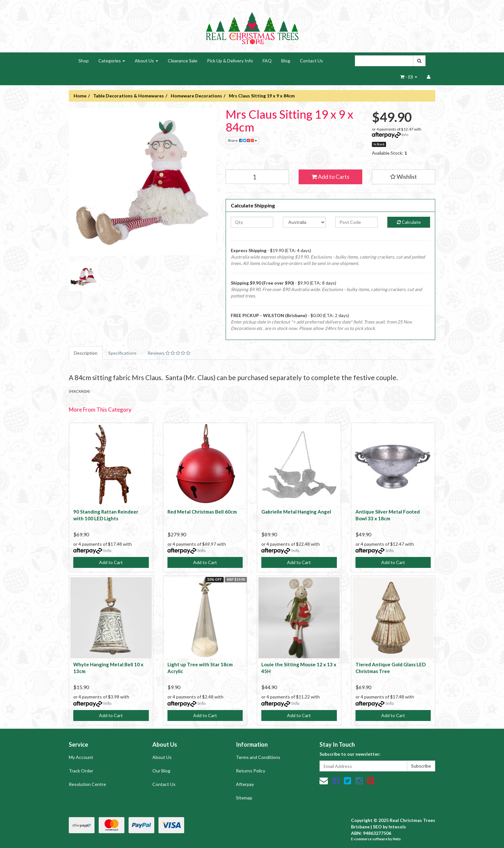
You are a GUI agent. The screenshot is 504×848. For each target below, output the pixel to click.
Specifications (122, 353)
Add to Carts (330, 177)
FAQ (267, 61)
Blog (286, 61)
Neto (397, 839)
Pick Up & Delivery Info (230, 61)
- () (409, 77)
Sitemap (244, 798)
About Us (146, 61)
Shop (84, 61)
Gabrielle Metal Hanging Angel (296, 512)
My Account (81, 757)
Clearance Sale (183, 61)
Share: (242, 140)
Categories (112, 61)
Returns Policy (251, 771)
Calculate (409, 222)
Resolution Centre (87, 784)
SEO (377, 827)
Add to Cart (111, 562)
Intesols (397, 827)
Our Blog (161, 771)
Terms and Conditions (258, 757)
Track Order (81, 771)
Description (86, 353)
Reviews (169, 353)
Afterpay (245, 784)
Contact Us (311, 61)
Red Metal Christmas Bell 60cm (202, 512)
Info (405, 135)
